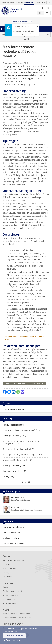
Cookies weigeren (14, 640)
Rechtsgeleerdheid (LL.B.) (14, 436)
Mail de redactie (10, 569)
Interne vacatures (10, 595)
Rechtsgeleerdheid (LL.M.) (15, 466)
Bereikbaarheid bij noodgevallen (16, 614)
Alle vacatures (9, 599)
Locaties (6, 565)
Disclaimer (7, 577)
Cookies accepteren (14, 636)
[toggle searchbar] (48, 8)
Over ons (7, 587)
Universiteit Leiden (8, 2)
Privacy (6, 573)
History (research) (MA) (13, 425)
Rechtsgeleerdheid (11, 538)
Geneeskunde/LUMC (12, 533)
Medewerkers (29, 2)
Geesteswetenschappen (13, 527)
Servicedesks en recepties (14, 560)
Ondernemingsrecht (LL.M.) (15, 471)
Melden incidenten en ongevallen (17, 618)
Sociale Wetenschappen (13, 544)
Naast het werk (9, 604)
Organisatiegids (40, 2)
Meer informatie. (10, 632)
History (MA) (9, 477)
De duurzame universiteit (13, 591)
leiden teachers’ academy (15, 383)
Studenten (19, 2)
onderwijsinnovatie (37, 383)
